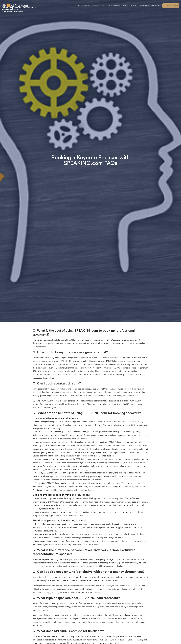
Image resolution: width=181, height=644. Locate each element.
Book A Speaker (171, 6)
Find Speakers (83, 6)
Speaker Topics (99, 6)
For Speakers (115, 6)
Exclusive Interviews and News (146, 6)
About (126, 6)
